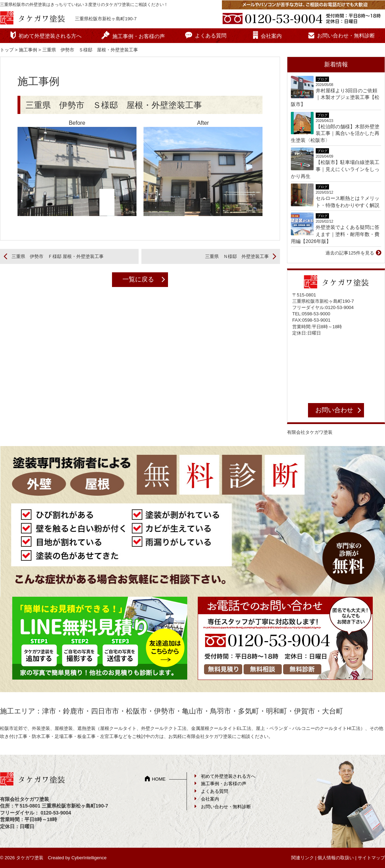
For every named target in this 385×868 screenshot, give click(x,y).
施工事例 (28, 50)
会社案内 (271, 36)
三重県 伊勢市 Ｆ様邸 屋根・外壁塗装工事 (58, 256)
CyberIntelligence (89, 858)
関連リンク (303, 858)
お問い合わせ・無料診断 (346, 35)
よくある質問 (211, 35)
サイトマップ (371, 858)
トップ (7, 50)
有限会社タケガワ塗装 (310, 432)
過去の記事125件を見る (350, 253)
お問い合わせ (334, 410)
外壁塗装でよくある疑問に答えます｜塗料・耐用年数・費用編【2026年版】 (335, 234)
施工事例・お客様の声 (139, 36)
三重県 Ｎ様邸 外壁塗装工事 (237, 256)
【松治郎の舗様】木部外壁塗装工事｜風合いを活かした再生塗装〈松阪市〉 (335, 133)
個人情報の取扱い (336, 858)
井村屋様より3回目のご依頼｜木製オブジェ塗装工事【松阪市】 (335, 97)
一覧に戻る (138, 279)
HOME (159, 779)
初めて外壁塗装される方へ (50, 36)
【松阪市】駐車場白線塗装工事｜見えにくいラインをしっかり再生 (335, 169)
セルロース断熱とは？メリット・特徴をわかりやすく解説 (348, 202)
